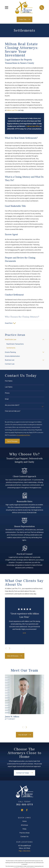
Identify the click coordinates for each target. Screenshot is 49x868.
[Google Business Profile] (22, 810)
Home (24, 821)
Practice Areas (24, 833)
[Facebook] (27, 810)
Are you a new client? (12, 405)
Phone (7, 393)
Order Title (24, 19)
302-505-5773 (24, 804)
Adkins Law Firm (12, 110)
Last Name (9, 387)
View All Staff (25, 735)
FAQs (24, 829)
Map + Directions (24, 851)
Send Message (12, 441)
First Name (9, 381)
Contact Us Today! (24, 773)
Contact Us (24, 836)
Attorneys (24, 825)
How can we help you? (13, 411)
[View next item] (10, 648)
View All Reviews (15, 656)
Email (7, 399)
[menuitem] (23, 340)
